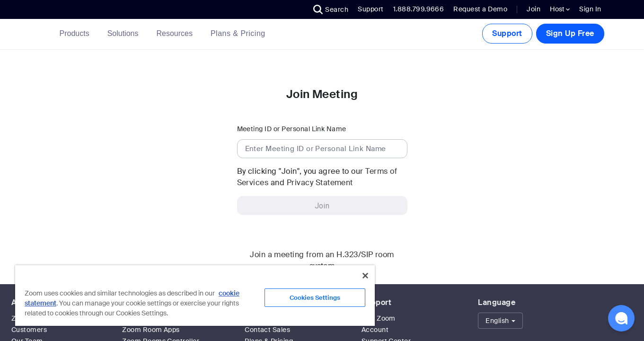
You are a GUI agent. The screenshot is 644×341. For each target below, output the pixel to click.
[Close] (365, 276)
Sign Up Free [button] (570, 33)
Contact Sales (267, 330)
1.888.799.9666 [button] (419, 9)
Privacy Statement (320, 183)
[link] (238, 34)
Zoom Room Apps (151, 330)
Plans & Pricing (238, 33)
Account (375, 330)
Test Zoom (379, 318)
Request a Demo (480, 9)
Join (534, 9)
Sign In (590, 9)
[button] (331, 9)
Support (371, 9)
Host (560, 9)
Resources (176, 33)
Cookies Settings (315, 298)
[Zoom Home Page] (45, 34)
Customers (29, 330)
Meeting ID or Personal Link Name (292, 129)
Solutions (125, 33)
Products (76, 33)
